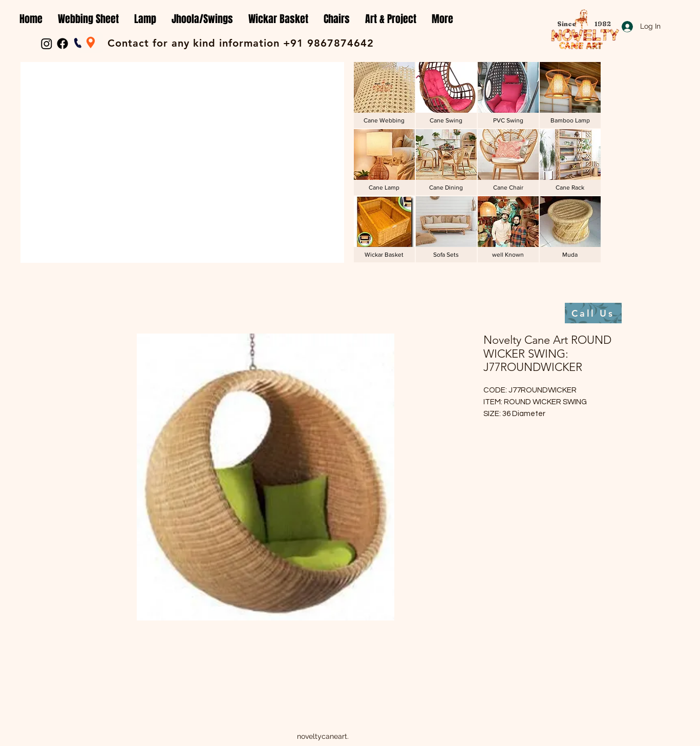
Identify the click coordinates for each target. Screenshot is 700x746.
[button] (88, 19)
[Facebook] (62, 44)
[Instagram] (47, 44)
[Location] (91, 43)
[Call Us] (593, 313)
